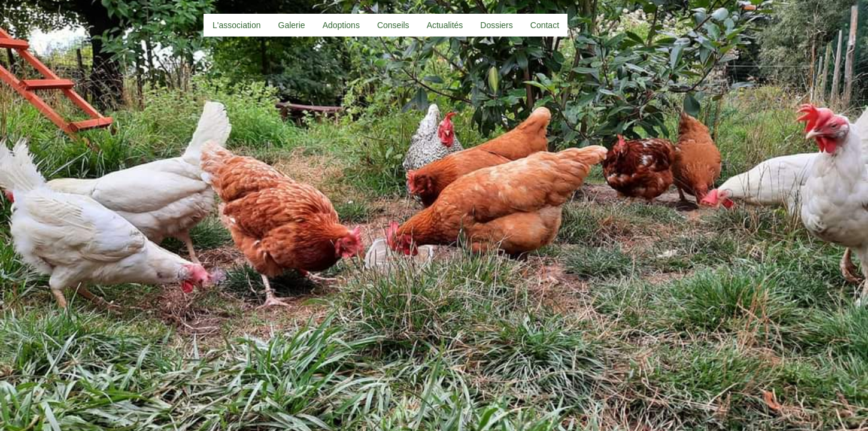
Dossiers (496, 25)
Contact (545, 25)
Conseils (393, 25)
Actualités (445, 25)
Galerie (292, 25)
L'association (237, 25)
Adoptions (341, 25)
